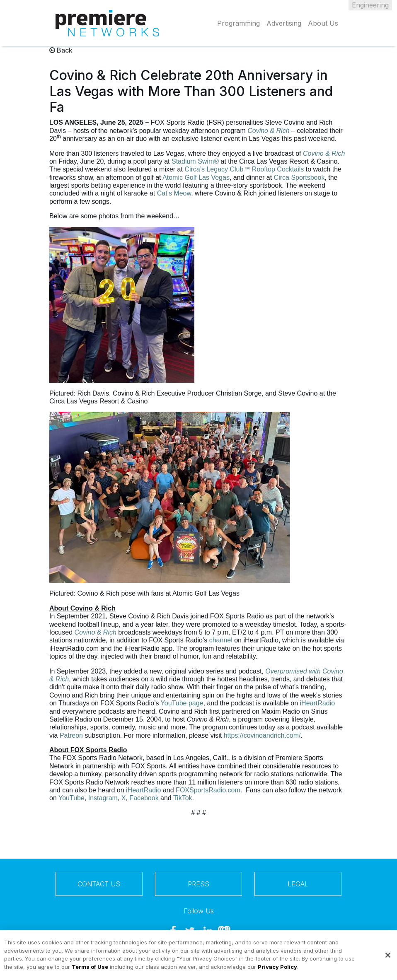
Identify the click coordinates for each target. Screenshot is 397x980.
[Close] (388, 958)
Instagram (103, 798)
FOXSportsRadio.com (208, 790)
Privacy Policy (277, 970)
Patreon (71, 735)
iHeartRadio (317, 703)
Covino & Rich (268, 131)
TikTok (183, 798)
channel (221, 640)
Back (61, 50)
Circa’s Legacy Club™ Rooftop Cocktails (244, 169)
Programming (238, 23)
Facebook (144, 798)
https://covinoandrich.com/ (262, 735)
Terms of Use (90, 970)
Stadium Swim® (195, 161)
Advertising (284, 23)
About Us (323, 23)
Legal (298, 884)
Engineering (370, 5)
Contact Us (99, 884)
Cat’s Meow (174, 193)
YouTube (71, 798)
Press (198, 884)
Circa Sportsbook (299, 177)
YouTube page (182, 703)
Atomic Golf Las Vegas (196, 177)
